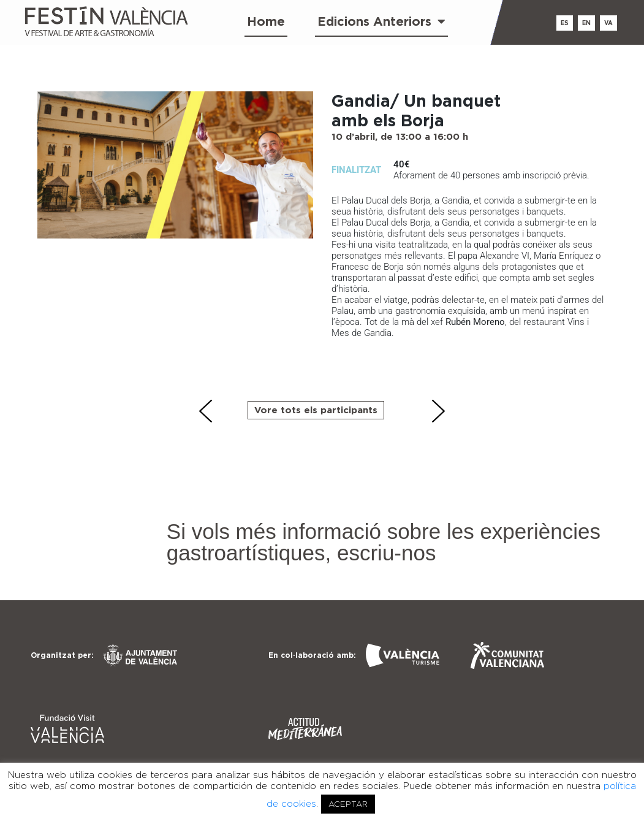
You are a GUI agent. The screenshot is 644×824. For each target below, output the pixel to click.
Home (266, 21)
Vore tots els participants (316, 410)
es (565, 23)
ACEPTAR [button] (348, 804)
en (586, 23)
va (608, 23)
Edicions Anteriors (381, 21)
